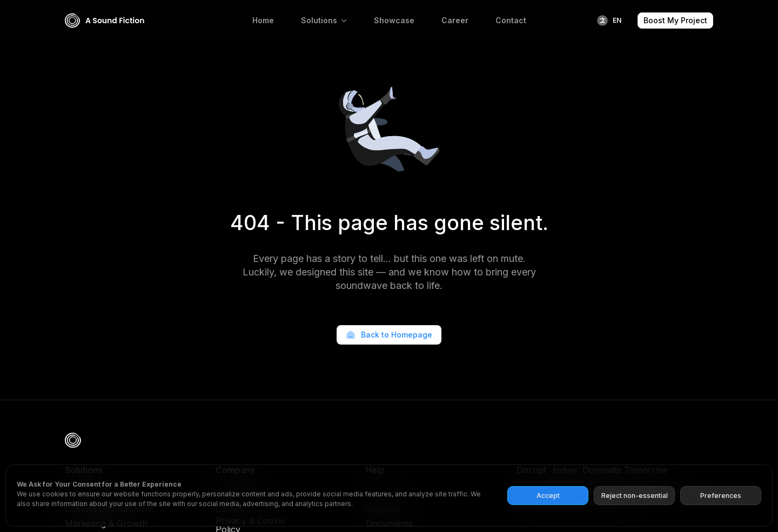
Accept (548, 496)
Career (455, 20)
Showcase (394, 20)
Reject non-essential (635, 496)
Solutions (319, 20)
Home (263, 20)
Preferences (721, 496)
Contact (511, 20)
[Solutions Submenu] (346, 21)
